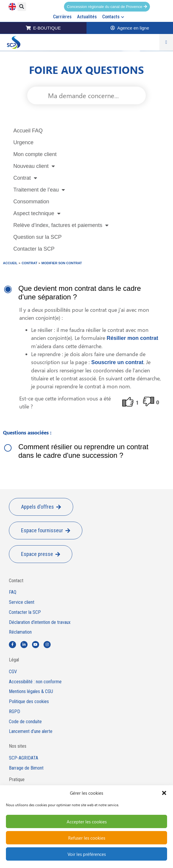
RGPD (15, 712)
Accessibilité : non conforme (35, 682)
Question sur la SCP (37, 237)
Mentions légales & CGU (31, 692)
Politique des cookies (29, 702)
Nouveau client (34, 166)
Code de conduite (25, 722)
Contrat (25, 178)
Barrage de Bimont (26, 768)
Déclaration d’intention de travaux (40, 622)
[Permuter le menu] (166, 42)
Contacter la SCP (34, 249)
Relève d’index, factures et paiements (61, 225)
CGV (13, 672)
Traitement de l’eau (39, 190)
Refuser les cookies (87, 838)
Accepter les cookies (87, 822)
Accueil (10, 263)
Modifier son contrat (62, 263)
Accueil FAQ (28, 131)
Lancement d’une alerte (31, 731)
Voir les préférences (87, 854)
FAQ (13, 592)
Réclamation (20, 632)
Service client (22, 602)
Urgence (23, 142)
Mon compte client (35, 154)
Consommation (31, 202)
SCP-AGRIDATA (24, 758)
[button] (164, 793)
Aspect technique (37, 213)
